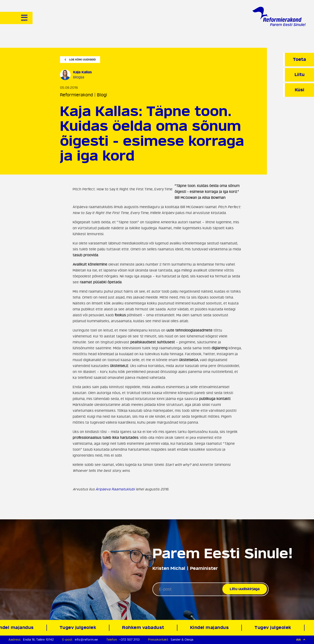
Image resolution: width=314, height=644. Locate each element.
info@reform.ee (86, 640)
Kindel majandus (211, 628)
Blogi (102, 95)
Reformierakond (76, 95)
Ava (301, 640)
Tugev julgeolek (79, 628)
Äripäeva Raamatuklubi (115, 489)
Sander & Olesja (182, 640)
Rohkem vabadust (144, 628)
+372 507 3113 (129, 640)
